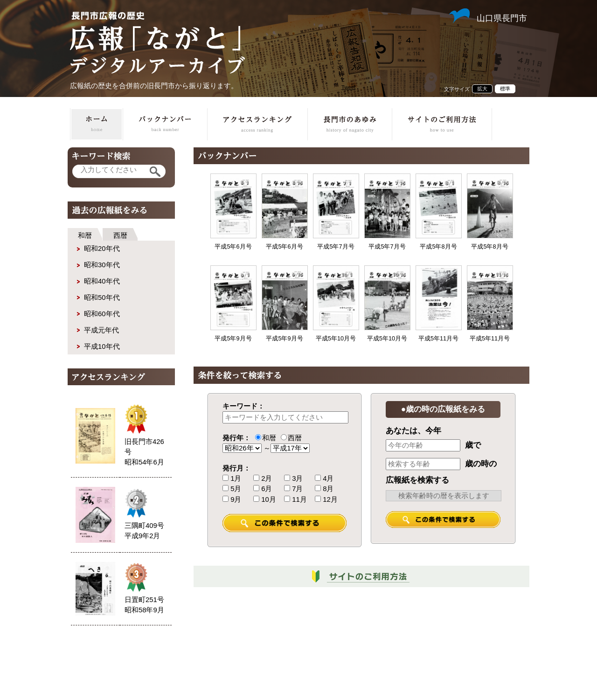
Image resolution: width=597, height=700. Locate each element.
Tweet (349, 87)
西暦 (120, 236)
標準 (505, 89)
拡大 (482, 89)
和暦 (85, 236)
